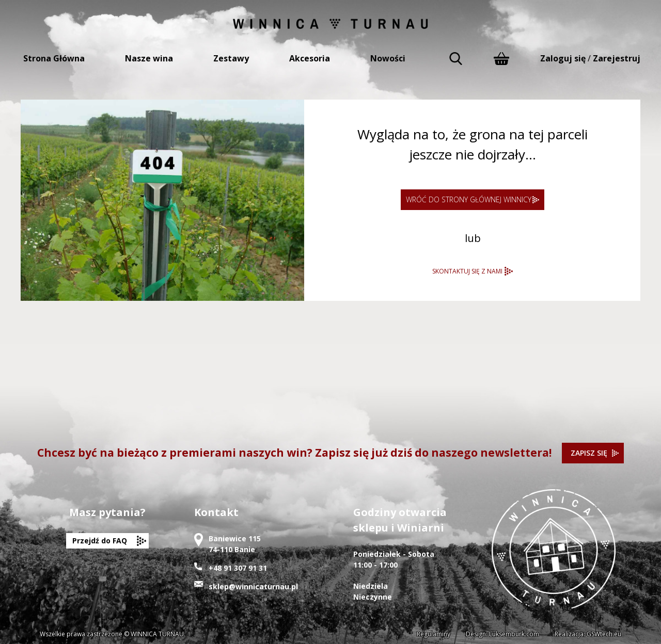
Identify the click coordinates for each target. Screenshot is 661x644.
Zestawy (231, 58)
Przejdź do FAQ (100, 541)
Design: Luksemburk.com (502, 634)
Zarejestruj (617, 58)
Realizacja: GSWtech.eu (588, 634)
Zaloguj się (563, 58)
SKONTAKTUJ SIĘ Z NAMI (467, 271)
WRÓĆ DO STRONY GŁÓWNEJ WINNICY (469, 199)
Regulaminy (434, 634)
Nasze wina (149, 58)
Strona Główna (54, 58)
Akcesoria (310, 58)
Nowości (388, 58)
